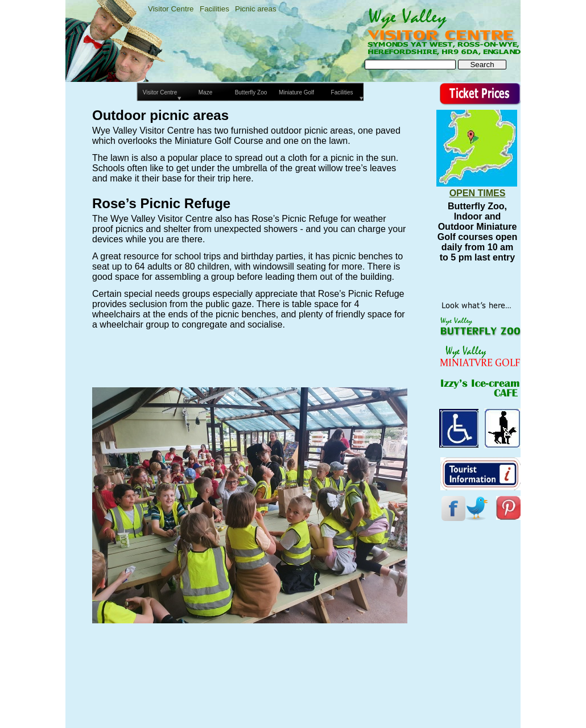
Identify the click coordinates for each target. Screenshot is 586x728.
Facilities (214, 9)
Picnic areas (256, 9)
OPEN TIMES (478, 193)
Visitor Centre (171, 9)
